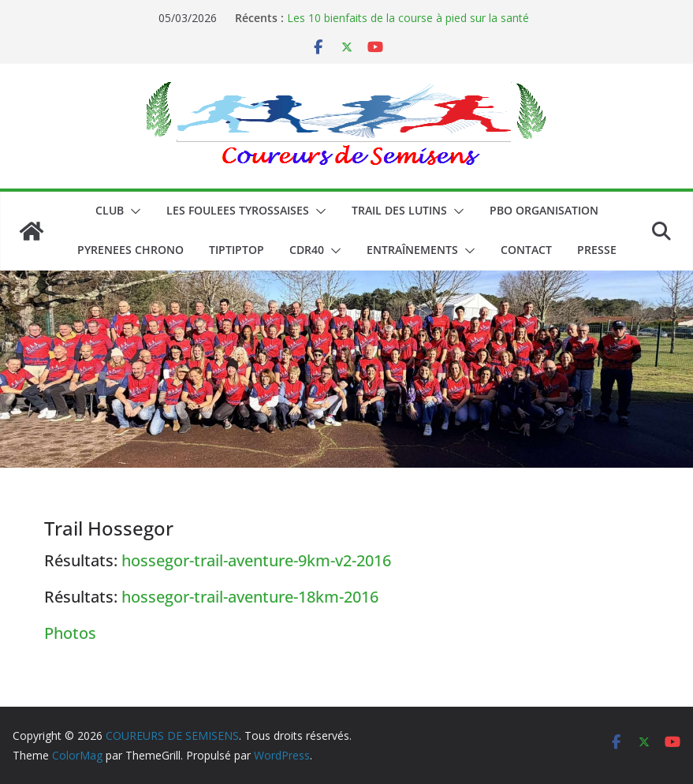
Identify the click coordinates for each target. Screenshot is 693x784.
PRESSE (597, 250)
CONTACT (526, 250)
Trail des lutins (399, 210)
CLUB (110, 210)
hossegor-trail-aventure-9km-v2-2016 (256, 560)
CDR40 (307, 250)
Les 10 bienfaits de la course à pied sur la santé (408, 18)
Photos (70, 633)
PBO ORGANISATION (544, 210)
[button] (132, 211)
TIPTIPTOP (237, 250)
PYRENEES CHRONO (130, 250)
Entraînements (412, 250)
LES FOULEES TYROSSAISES (238, 210)
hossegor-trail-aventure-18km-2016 (250, 597)
